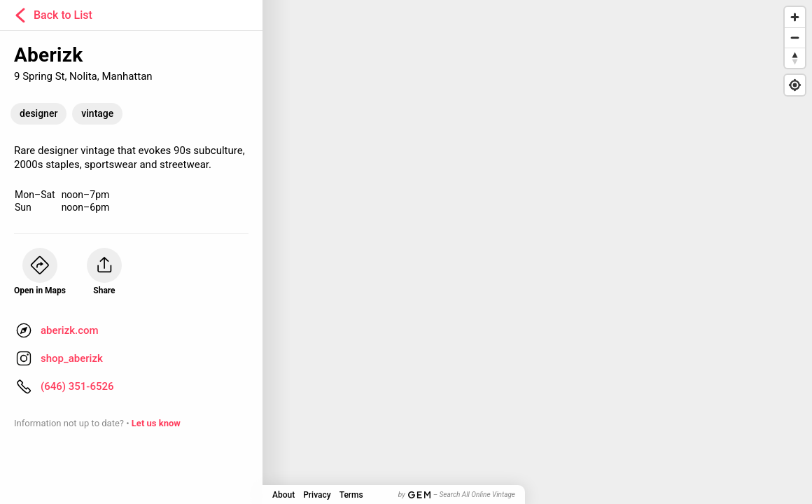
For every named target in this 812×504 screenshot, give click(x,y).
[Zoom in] (795, 17)
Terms (351, 495)
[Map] (406, 252)
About (283, 495)
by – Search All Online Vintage (457, 495)
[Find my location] (795, 85)
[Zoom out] (795, 37)
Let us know (156, 423)
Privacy (317, 495)
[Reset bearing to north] (795, 58)
